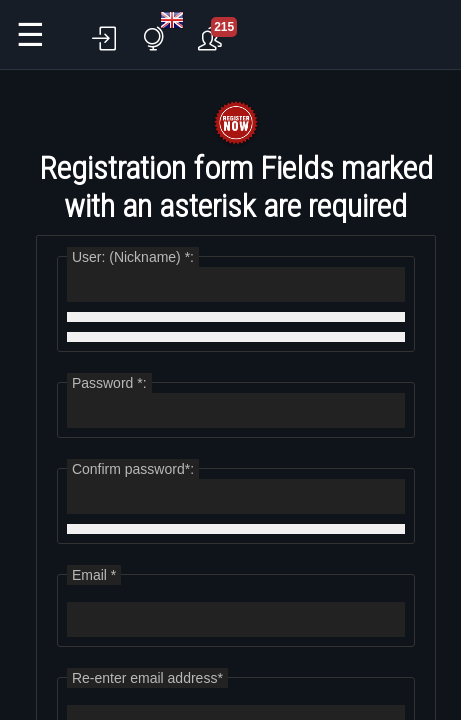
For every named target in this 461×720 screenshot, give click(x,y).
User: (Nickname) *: (133, 257)
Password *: (109, 383)
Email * (94, 575)
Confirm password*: (133, 469)
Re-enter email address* (147, 678)
